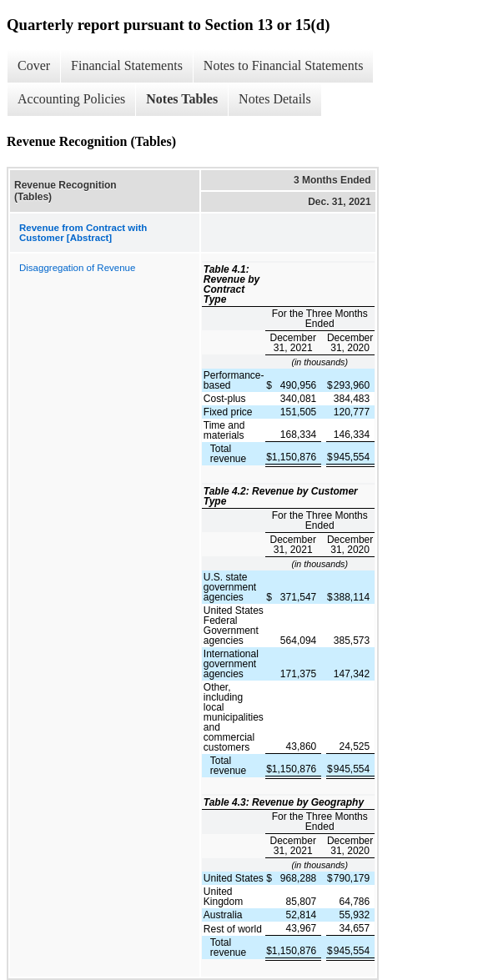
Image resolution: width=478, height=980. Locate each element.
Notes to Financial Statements (284, 65)
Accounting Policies (71, 99)
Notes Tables (182, 99)
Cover (34, 65)
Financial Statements (127, 65)
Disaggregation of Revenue (77, 268)
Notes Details (275, 99)
